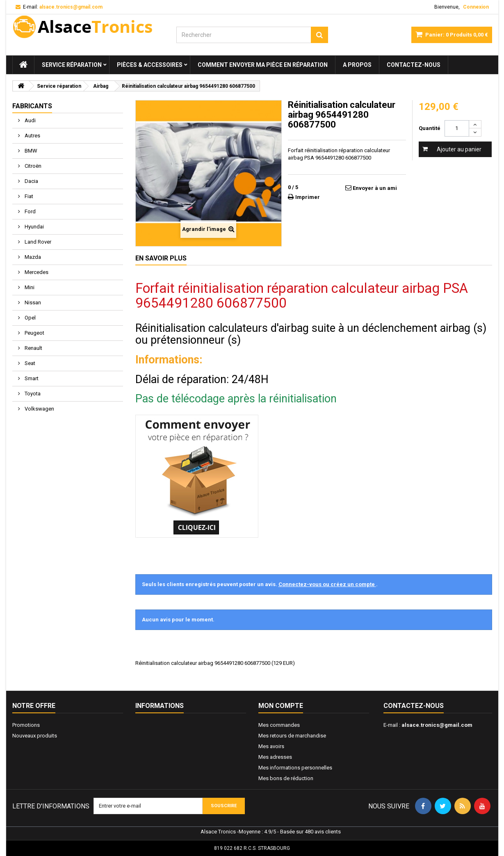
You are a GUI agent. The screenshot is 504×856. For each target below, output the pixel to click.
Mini (29, 287)
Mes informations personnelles (295, 768)
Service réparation (72, 65)
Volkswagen (39, 409)
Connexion (476, 7)
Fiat (28, 196)
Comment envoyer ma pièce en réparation (263, 65)
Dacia (31, 181)
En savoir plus (161, 258)
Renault (33, 348)
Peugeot (34, 333)
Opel (30, 318)
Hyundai (34, 227)
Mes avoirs (271, 746)
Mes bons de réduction (286, 778)
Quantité (430, 128)
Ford (30, 211)
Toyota (32, 394)
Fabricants (32, 106)
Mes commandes (279, 725)
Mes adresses (275, 757)
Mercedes (36, 272)
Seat (29, 363)
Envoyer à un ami (375, 188)
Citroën (32, 166)
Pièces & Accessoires (150, 65)
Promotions (26, 725)
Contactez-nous (414, 65)
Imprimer (308, 197)
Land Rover (37, 242)
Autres (32, 136)
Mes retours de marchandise (292, 736)
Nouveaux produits (35, 736)
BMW (30, 151)
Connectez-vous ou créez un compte (327, 584)
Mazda (32, 257)
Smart (31, 378)
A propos (357, 65)
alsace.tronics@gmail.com (437, 725)
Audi (30, 120)
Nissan (32, 302)
